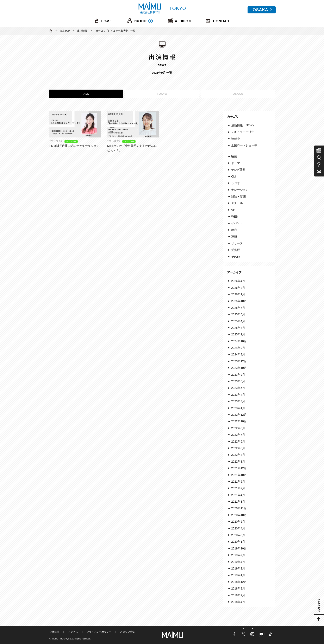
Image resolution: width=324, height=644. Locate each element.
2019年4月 (238, 562)
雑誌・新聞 (238, 197)
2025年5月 (238, 314)
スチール (237, 203)
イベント (237, 223)
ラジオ (236, 183)
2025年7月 (238, 308)
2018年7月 (238, 595)
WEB (235, 217)
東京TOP (65, 31)
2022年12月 (239, 415)
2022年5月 (238, 448)
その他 (236, 257)
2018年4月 (238, 602)
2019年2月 (238, 568)
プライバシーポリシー (99, 632)
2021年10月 (239, 475)
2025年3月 (238, 328)
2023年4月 (238, 395)
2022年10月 (239, 421)
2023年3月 (238, 401)
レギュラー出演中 (243, 132)
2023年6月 (238, 381)
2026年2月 (238, 288)
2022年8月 (238, 428)
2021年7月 (238, 488)
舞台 (234, 230)
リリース (237, 243)
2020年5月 (238, 522)
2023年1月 (238, 408)
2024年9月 (238, 348)
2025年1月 (238, 334)
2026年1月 (238, 294)
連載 (234, 237)
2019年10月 (239, 548)
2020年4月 (238, 528)
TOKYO (162, 94)
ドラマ (236, 163)
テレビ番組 (238, 170)
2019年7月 (238, 555)
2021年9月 (238, 482)
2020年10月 (239, 515)
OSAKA (238, 94)
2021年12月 (239, 468)
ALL (86, 94)
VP (233, 210)
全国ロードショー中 (244, 145)
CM (233, 176)
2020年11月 (239, 508)
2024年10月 (239, 341)
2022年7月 (238, 435)
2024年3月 (238, 354)
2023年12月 (239, 361)
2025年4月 (238, 321)
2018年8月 (238, 588)
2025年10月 (239, 301)
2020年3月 (238, 535)
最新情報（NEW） (243, 125)
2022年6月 (238, 442)
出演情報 (82, 31)
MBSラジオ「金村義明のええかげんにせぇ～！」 (133, 131)
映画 (234, 156)
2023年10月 (239, 368)
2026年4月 (238, 281)
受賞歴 (236, 250)
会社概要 (54, 632)
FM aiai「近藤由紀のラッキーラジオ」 (75, 129)
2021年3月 (238, 502)
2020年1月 (238, 542)
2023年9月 (238, 375)
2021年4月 (238, 495)
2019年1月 (238, 575)
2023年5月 (238, 388)
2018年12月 (239, 582)
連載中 (236, 139)
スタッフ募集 (127, 632)
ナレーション (240, 190)
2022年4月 (238, 455)
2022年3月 (238, 462)
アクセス (73, 632)
